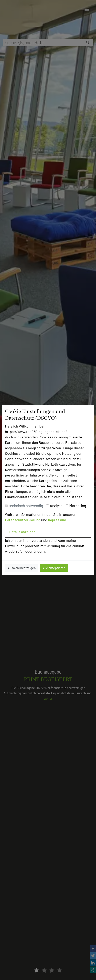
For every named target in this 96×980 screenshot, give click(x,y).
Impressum (57, 520)
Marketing (78, 506)
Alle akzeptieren (54, 568)
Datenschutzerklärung (23, 520)
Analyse (56, 506)
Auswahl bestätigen (22, 568)
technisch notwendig (26, 506)
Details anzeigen (22, 532)
